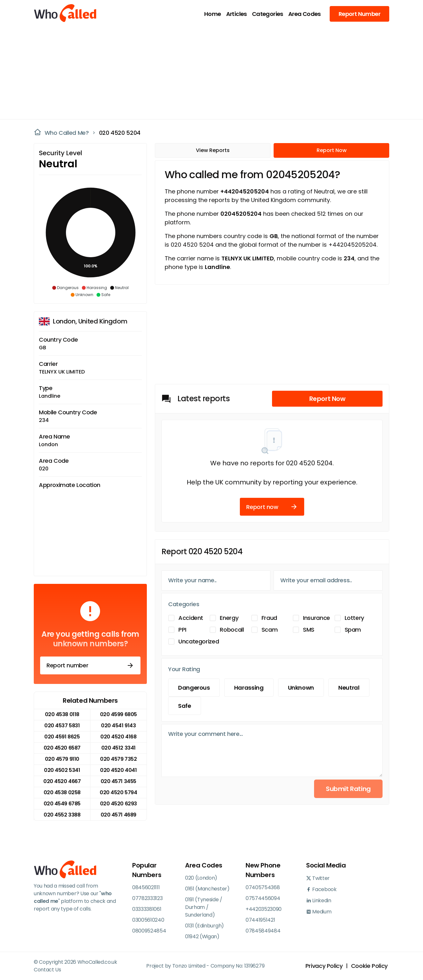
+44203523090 (264, 909)
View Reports (213, 150)
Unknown (301, 688)
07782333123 (147, 898)
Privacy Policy (324, 966)
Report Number (359, 14)
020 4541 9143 (118, 726)
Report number (90, 665)
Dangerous (194, 688)
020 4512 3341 (118, 748)
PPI (182, 630)
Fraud (269, 618)
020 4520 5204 (120, 133)
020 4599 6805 (118, 714)
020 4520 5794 (118, 792)
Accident (191, 618)
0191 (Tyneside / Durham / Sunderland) (204, 907)
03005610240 (148, 920)
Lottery (354, 618)
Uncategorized (199, 641)
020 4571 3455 (118, 781)
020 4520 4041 (118, 770)
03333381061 (147, 909)
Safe (185, 706)
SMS (309, 630)
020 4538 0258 (62, 792)
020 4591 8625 (62, 737)
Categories (268, 14)
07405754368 (263, 887)
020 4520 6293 (118, 804)
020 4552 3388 (62, 815)
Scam (270, 630)
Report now (272, 507)
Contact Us (47, 970)
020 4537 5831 (62, 726)
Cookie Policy (369, 966)
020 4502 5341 (62, 770)
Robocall (232, 630)
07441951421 (260, 920)
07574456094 (263, 898)
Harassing (249, 688)
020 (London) (201, 878)
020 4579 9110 (62, 759)
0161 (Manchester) (207, 889)
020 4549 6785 (62, 804)
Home (213, 14)
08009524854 (149, 931)
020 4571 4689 (118, 815)
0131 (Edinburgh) (204, 926)
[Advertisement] (208, 72)
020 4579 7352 (118, 759)
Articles (237, 14)
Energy (229, 618)
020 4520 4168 (118, 737)
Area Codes (305, 14)
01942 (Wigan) (202, 936)
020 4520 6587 (62, 748)
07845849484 (263, 931)
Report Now (332, 150)
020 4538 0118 (62, 714)
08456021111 (146, 887)
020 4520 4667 (62, 781)
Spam (353, 630)
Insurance (316, 618)
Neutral (349, 688)
